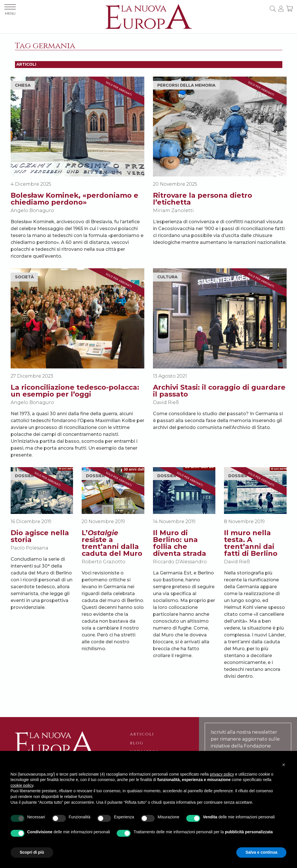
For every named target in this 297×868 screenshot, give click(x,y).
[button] (284, 765)
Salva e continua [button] (261, 852)
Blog (137, 743)
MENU (10, 10)
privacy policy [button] (222, 774)
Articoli (142, 734)
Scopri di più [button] (32, 852)
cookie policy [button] (22, 785)
